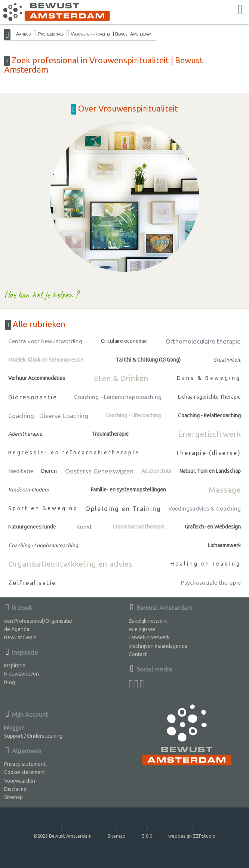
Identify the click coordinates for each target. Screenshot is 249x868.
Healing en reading (206, 564)
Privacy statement (25, 764)
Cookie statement (25, 772)
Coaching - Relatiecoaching (209, 415)
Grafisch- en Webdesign (213, 527)
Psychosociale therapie (211, 583)
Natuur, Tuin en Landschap (210, 471)
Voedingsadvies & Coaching (205, 508)
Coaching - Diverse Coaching (48, 416)
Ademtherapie (25, 434)
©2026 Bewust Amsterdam (62, 832)
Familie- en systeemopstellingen (128, 490)
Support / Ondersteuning (33, 736)
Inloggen (14, 728)
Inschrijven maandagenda (158, 646)
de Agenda (17, 629)
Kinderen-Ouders (28, 490)
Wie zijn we (142, 629)
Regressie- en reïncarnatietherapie (74, 453)
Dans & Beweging (209, 378)
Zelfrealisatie (32, 583)
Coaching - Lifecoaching (133, 415)
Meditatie (21, 471)
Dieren (49, 471)
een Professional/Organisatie (38, 621)
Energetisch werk (209, 434)
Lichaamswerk (224, 545)
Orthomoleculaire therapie (203, 341)
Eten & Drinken (121, 378)
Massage (225, 490)
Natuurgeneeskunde (32, 527)
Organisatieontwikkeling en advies (70, 564)
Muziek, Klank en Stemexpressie (46, 360)
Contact (138, 654)
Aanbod (23, 34)
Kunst (84, 527)
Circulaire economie (124, 341)
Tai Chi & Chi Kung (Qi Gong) (148, 360)
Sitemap (13, 797)
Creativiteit (227, 360)
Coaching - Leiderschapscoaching (118, 397)
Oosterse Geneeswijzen (99, 471)
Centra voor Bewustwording (45, 341)
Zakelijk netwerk (148, 621)
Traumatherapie (110, 434)
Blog (10, 682)
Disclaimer (16, 789)
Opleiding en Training (123, 508)
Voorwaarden (20, 781)
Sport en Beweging (43, 508)
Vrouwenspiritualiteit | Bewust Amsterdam (111, 34)
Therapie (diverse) (208, 453)
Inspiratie (15, 666)
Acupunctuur (156, 471)
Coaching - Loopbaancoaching (43, 545)
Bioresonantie (33, 397)
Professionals (51, 34)
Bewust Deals (20, 637)
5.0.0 (147, 832)
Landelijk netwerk (149, 637)
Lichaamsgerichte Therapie (209, 397)
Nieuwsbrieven (21, 674)
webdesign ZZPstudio (192, 832)
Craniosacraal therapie (139, 527)
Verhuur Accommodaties (37, 378)
